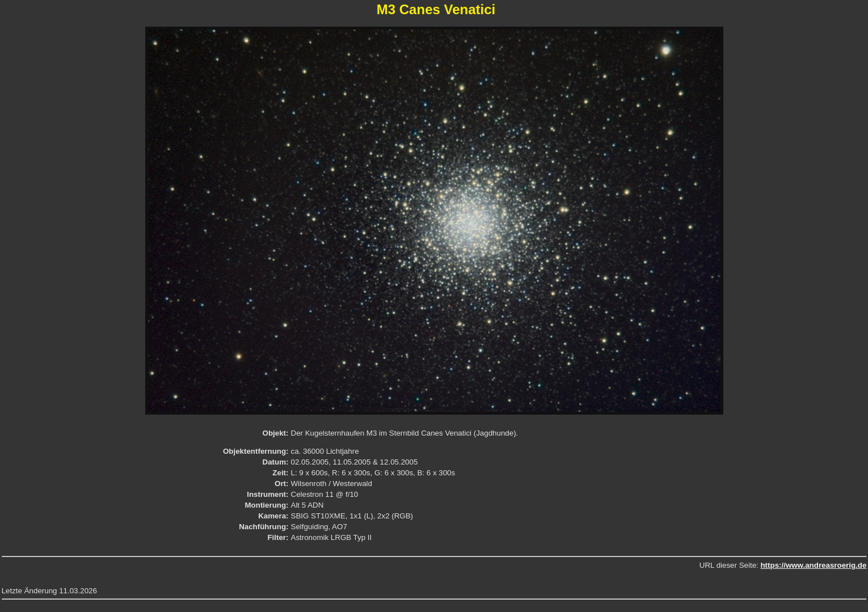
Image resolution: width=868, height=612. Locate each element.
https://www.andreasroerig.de (813, 565)
